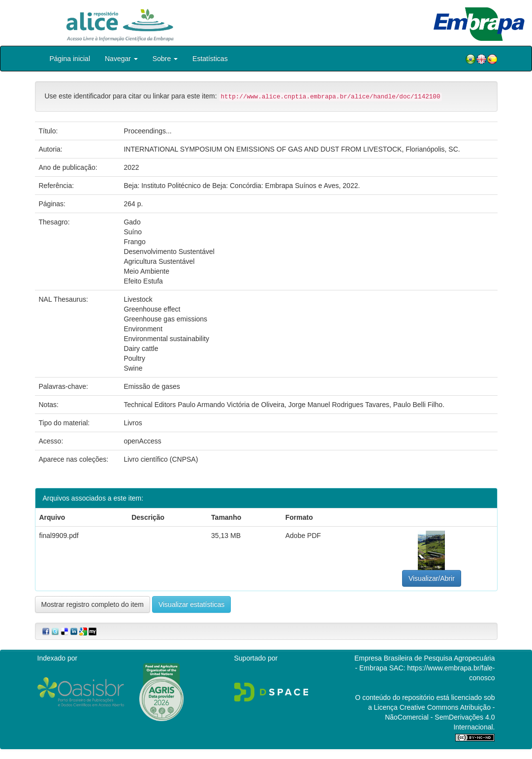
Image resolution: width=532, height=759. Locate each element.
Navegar (121, 59)
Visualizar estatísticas (191, 604)
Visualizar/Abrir (432, 578)
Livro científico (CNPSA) (161, 459)
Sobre (165, 59)
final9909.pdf (59, 536)
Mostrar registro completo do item (93, 604)
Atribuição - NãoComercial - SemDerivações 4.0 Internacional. (440, 717)
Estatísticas (210, 59)
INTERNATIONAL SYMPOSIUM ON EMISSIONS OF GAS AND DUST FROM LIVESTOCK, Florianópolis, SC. (292, 149)
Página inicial (70, 59)
